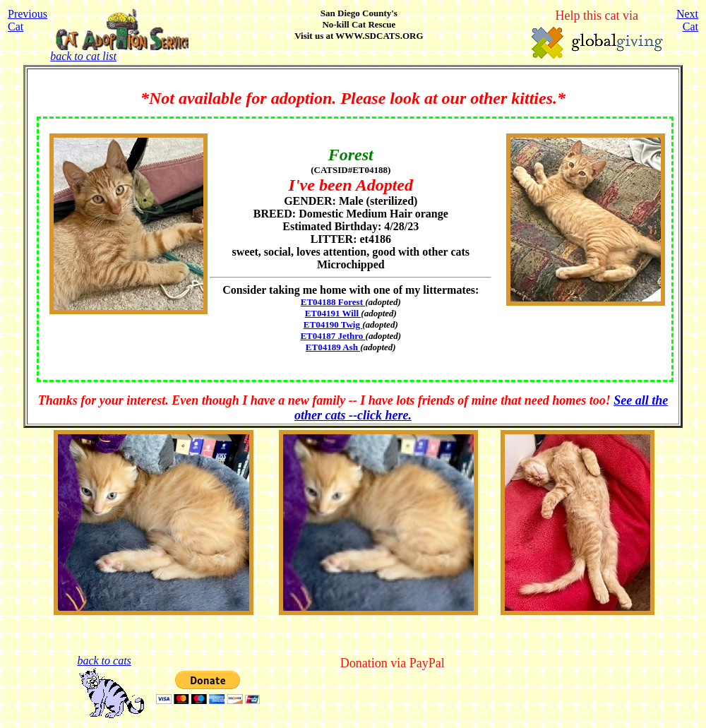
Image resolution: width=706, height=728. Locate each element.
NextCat (687, 20)
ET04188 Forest (333, 302)
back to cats (104, 661)
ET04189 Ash (333, 347)
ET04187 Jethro (333, 336)
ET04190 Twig (333, 324)
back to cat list (119, 51)
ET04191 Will (333, 313)
